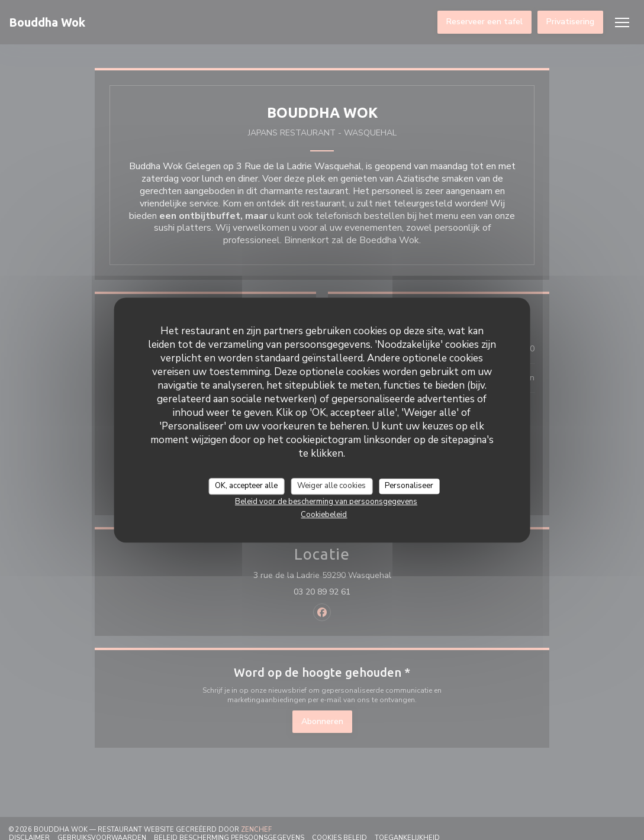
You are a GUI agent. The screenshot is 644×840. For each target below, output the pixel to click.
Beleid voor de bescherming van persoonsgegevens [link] (326, 502)
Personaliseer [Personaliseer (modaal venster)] (409, 486)
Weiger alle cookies (331, 486)
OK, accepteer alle (246, 486)
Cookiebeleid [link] (324, 515)
